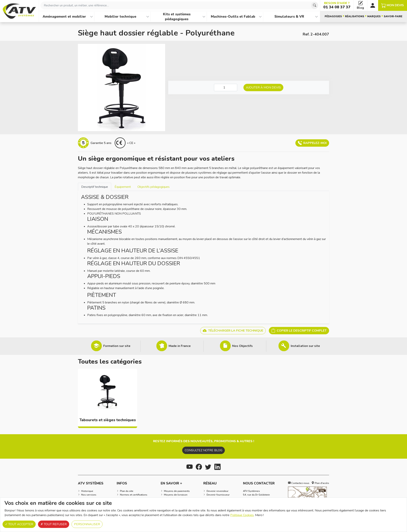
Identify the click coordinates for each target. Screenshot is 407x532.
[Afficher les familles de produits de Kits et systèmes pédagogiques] (204, 17)
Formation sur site (117, 346)
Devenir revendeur (218, 491)
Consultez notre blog (203, 450)
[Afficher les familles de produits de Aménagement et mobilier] (91, 17)
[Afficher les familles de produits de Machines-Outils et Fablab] (260, 17)
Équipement (123, 187)
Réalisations (355, 16)
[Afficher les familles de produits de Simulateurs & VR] (316, 17)
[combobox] (179, 5)
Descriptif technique (95, 187)
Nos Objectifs (242, 346)
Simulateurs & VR (289, 16)
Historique (87, 491)
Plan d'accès (320, 483)
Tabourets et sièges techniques (108, 420)
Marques (374, 16)
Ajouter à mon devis (263, 88)
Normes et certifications (134, 495)
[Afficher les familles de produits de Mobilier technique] (148, 17)
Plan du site (127, 491)
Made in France (180, 346)
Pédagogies (333, 16)
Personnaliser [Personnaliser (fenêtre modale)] (87, 524)
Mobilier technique (120, 16)
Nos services (89, 495)
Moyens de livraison (176, 495)
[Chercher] (315, 5)
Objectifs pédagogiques (153, 187)
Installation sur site (305, 346)
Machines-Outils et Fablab (233, 16)
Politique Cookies (242, 515)
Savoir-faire (393, 16)
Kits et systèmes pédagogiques (177, 17)
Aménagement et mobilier (64, 16)
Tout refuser (54, 524)
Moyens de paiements (177, 491)
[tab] (95, 187)
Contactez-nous (299, 483)
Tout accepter (19, 524)
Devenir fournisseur (218, 495)
